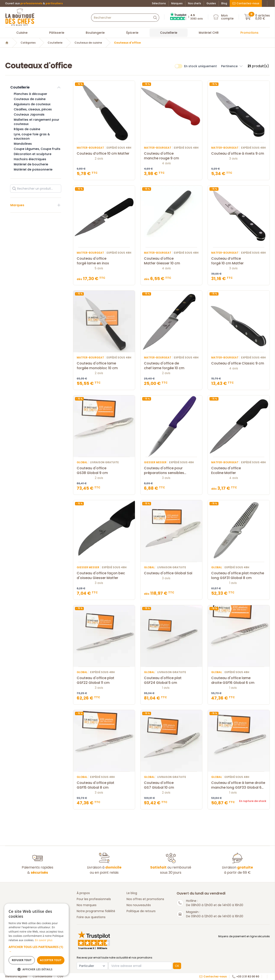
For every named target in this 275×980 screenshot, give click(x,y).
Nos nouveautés (139, 905)
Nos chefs (195, 3)
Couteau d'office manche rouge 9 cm (171, 156)
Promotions (249, 33)
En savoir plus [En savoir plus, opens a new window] (44, 940)
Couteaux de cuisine (88, 43)
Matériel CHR (209, 33)
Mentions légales (16, 977)
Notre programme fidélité (96, 911)
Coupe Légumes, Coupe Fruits (37, 149)
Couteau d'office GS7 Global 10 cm (171, 785)
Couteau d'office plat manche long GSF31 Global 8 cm (239, 576)
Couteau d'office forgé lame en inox (104, 261)
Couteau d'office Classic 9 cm (239, 363)
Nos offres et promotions (145, 899)
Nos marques (87, 905)
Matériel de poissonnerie (33, 169)
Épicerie (132, 33)
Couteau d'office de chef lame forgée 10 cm (171, 366)
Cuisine (22, 33)
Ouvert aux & (34, 3)
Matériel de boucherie (31, 164)
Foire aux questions (91, 917)
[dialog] (37, 940)
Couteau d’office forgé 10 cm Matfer (239, 261)
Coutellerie (169, 33)
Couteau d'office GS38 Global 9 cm (104, 471)
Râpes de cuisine (27, 129)
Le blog (132, 893)
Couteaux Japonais (29, 114)
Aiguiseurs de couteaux (32, 104)
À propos (83, 893)
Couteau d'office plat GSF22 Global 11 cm (104, 680)
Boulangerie (95, 33)
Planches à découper (31, 94)
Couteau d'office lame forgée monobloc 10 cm (104, 366)
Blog (224, 3)
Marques (177, 3)
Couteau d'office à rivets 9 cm (239, 154)
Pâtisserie (57, 33)
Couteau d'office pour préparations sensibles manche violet (171, 471)
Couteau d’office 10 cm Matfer (104, 154)
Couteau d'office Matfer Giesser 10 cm (171, 261)
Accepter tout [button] (51, 960)
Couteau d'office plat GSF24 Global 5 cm (171, 680)
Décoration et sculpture (33, 154)
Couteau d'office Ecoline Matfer (239, 471)
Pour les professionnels (94, 899)
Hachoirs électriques (30, 159)
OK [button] (177, 966)
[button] (37, 949)
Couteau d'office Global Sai (171, 573)
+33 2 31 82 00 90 (246, 977)
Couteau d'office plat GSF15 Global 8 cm (104, 785)
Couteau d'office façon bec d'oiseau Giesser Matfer (104, 576)
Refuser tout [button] (22, 960)
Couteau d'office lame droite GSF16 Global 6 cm (239, 680)
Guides (211, 3)
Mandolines (23, 144)
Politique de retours (141, 911)
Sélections (159, 3)
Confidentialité (42, 977)
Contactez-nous (246, 3)
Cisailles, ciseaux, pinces (33, 109)
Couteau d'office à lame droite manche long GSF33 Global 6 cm (239, 785)
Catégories (28, 43)
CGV (60, 977)
